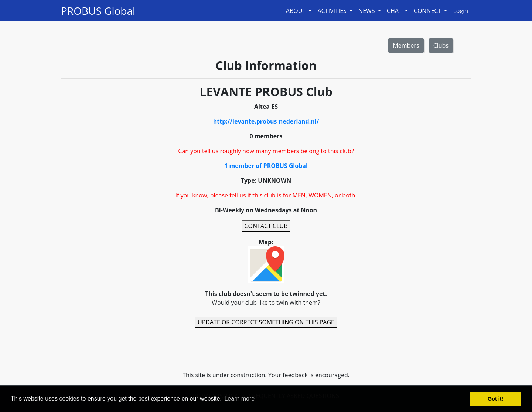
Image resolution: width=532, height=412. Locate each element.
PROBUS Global (98, 11)
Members (406, 45)
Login (461, 11)
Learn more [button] (239, 399)
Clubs (441, 45)
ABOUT (297, 11)
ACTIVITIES (333, 11)
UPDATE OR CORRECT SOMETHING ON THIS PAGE (266, 322)
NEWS (367, 11)
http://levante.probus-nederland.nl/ (266, 121)
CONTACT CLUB (266, 226)
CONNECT (428, 11)
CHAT (395, 11)
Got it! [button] (495, 399)
